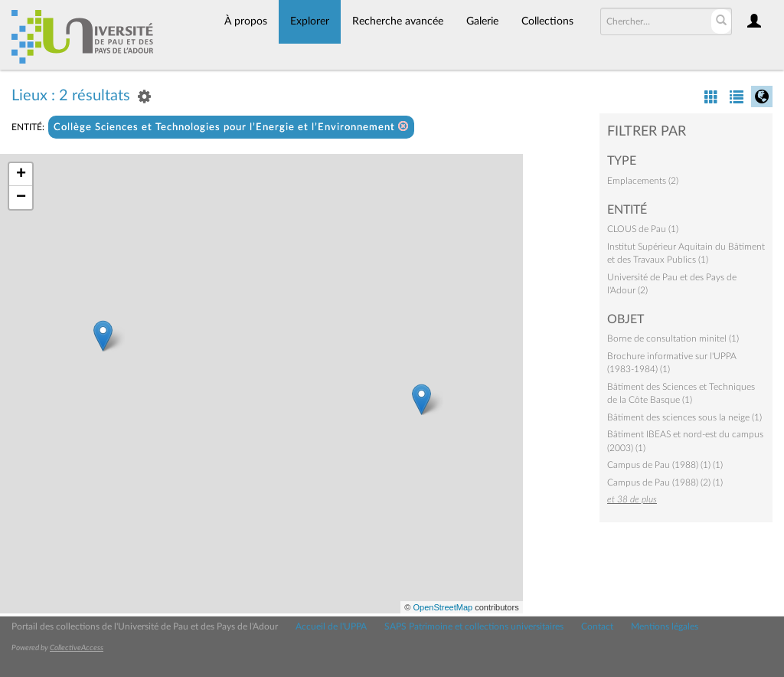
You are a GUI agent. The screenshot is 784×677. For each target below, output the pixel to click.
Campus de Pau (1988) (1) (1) (665, 465)
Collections (547, 21)
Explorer (310, 21)
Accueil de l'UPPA (331, 626)
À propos (246, 21)
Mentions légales (665, 626)
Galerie (482, 21)
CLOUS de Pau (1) (643, 229)
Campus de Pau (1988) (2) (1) (665, 482)
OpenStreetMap (443, 607)
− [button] (21, 198)
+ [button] (21, 175)
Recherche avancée (398, 21)
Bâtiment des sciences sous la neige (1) (684, 417)
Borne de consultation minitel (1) (673, 338)
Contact (597, 626)
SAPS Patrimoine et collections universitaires (474, 626)
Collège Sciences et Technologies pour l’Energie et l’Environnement (231, 127)
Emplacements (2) (643, 181)
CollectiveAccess (77, 648)
